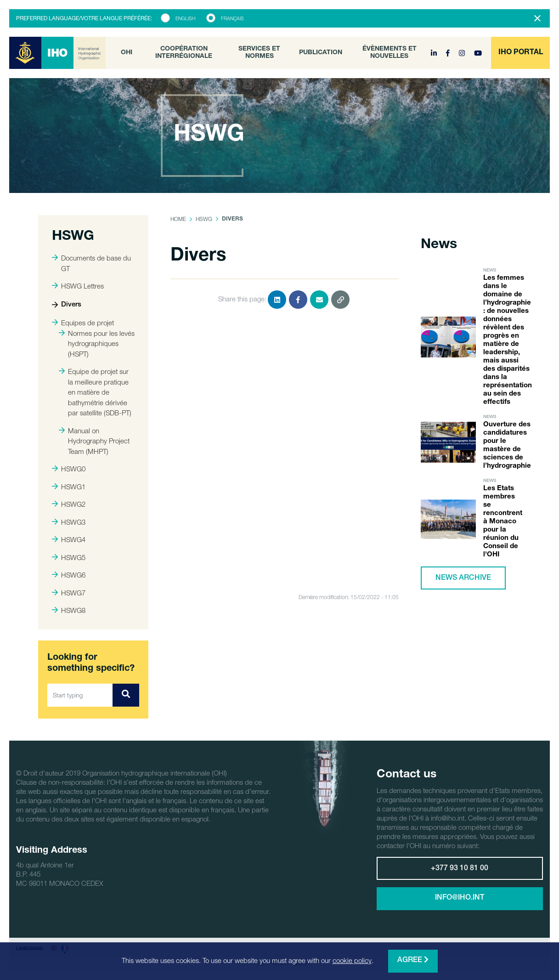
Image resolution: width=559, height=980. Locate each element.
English (185, 18)
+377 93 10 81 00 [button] (460, 869)
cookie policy (352, 960)
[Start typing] (80, 695)
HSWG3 (69, 522)
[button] (520, 53)
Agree (413, 960)
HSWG (204, 219)
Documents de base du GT (91, 263)
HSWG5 (69, 557)
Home (178, 219)
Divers (67, 305)
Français (232, 18)
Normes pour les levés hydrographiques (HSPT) (97, 343)
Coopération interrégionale (184, 53)
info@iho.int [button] (460, 898)
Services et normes (259, 53)
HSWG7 (69, 593)
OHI (127, 53)
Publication (321, 53)
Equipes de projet (83, 323)
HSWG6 (69, 575)
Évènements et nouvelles (390, 53)
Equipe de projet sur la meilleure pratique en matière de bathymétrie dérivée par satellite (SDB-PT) (95, 392)
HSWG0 (69, 469)
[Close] (537, 18)
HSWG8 (69, 610)
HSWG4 (69, 539)
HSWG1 (69, 487)
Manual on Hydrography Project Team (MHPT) (94, 441)
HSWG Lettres (78, 286)
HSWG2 (69, 504)
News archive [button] (463, 578)
